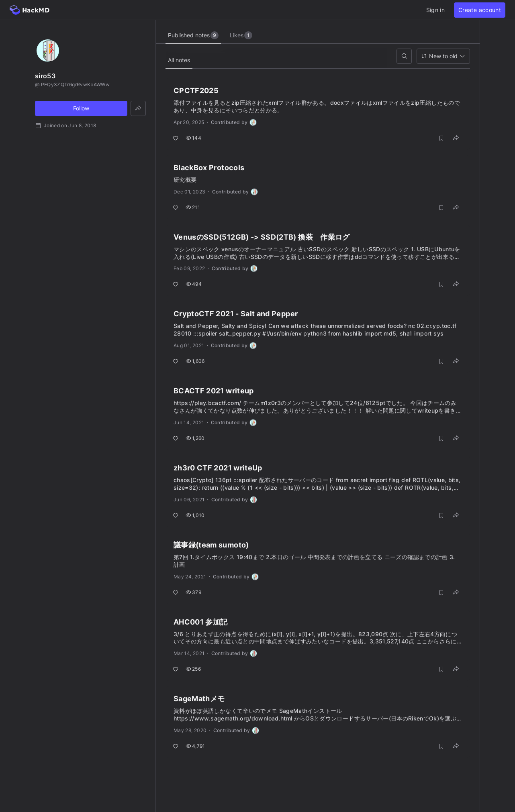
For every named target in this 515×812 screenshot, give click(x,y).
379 (193, 592)
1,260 (195, 438)
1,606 (195, 361)
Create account (480, 10)
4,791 (195, 746)
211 (193, 207)
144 (193, 138)
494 (194, 284)
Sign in (435, 10)
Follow (81, 108)
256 (193, 669)
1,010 (195, 515)
